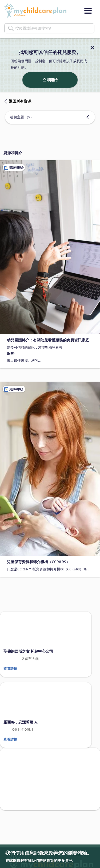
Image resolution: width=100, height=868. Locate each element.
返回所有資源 (17, 101)
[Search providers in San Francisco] (50, 779)
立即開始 (50, 80)
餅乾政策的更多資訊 (56, 860)
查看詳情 (10, 668)
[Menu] (88, 11)
